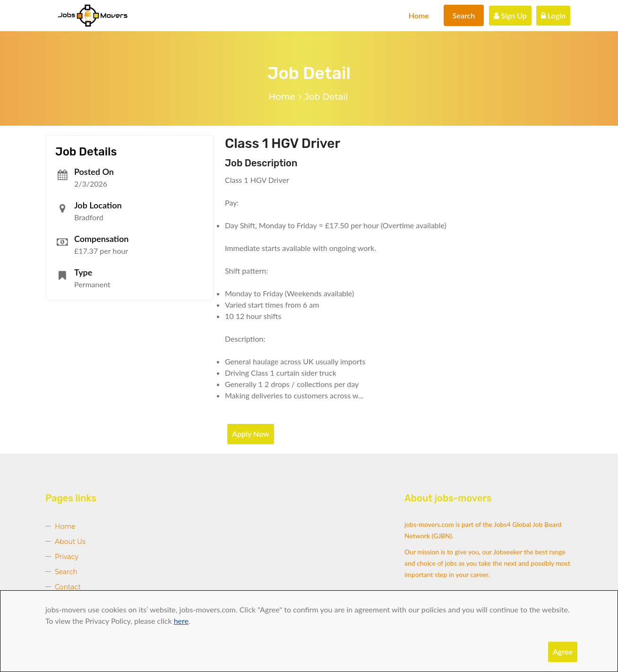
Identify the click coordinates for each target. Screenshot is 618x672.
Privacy (67, 557)
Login (553, 15)
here (181, 621)
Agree (563, 651)
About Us (70, 542)
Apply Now (251, 434)
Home (419, 15)
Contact (68, 587)
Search (464, 15)
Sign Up (510, 15)
